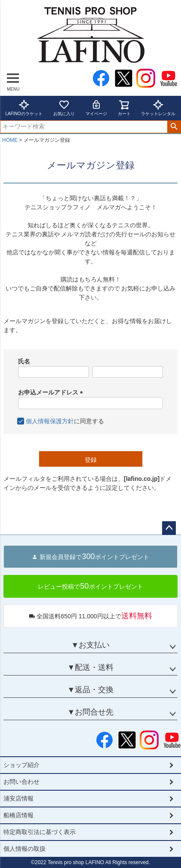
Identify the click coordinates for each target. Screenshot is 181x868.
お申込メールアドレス (52, 392)
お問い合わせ (21, 782)
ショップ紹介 (21, 765)
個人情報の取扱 (25, 849)
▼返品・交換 (91, 690)
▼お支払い (91, 645)
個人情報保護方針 (50, 421)
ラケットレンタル (158, 108)
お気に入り (64, 108)
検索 (174, 127)
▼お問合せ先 (91, 712)
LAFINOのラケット (24, 108)
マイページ (96, 108)
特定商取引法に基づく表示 (40, 832)
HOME (10, 140)
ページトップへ (169, 528)
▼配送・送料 (91, 667)
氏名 (24, 361)
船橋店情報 (18, 815)
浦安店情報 (18, 798)
